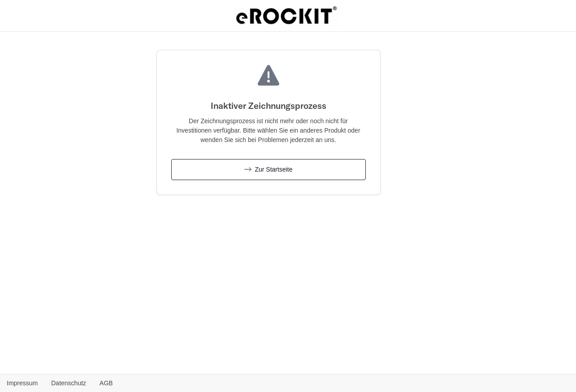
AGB (106, 383)
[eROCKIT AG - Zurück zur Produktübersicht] (286, 15)
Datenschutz (69, 383)
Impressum (22, 383)
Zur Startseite (269, 169)
